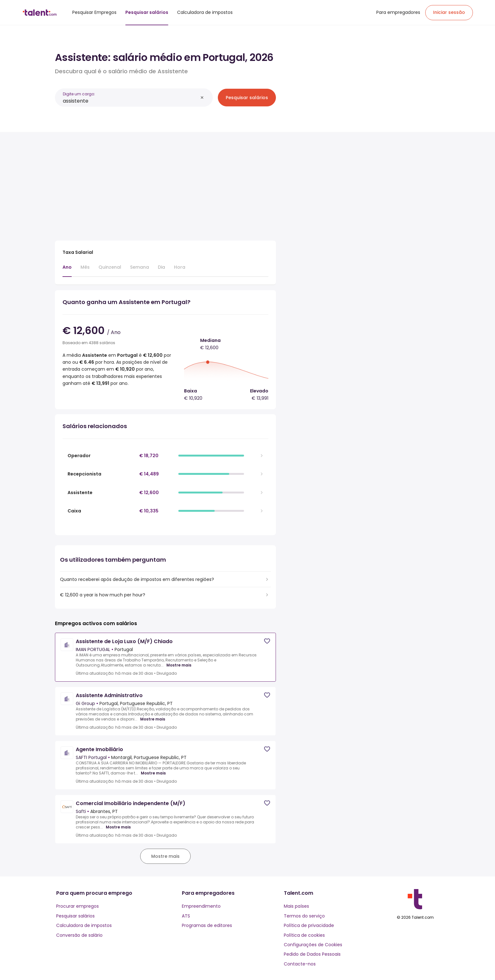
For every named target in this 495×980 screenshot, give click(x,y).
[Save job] (267, 641)
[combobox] (130, 101)
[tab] (67, 270)
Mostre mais (179, 665)
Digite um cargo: (79, 94)
